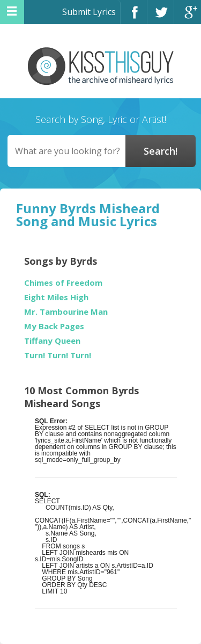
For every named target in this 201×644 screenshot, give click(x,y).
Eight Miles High (56, 297)
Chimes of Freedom (63, 283)
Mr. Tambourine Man (66, 312)
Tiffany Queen (52, 341)
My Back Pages (54, 326)
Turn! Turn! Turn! (58, 355)
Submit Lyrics (89, 12)
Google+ (188, 17)
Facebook (134, 17)
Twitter (161, 17)
